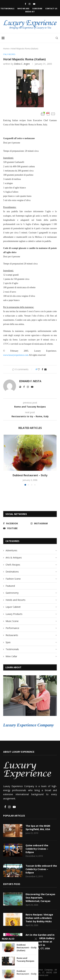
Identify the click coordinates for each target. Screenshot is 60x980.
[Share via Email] (45, 369)
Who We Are (23, 8)
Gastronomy (12, 593)
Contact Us (51, 8)
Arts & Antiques (14, 558)
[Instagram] (30, 4)
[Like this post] (39, 369)
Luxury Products (14, 614)
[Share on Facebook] (42, 369)
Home (6, 49)
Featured (10, 586)
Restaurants (12, 635)
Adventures (11, 550)
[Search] (57, 38)
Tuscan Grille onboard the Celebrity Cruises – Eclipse (41, 869)
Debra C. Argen (22, 64)
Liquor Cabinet (13, 607)
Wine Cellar (11, 656)
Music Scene (12, 621)
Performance (12, 628)
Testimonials (7, 8)
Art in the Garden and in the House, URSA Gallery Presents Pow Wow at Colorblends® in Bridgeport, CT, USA (40, 942)
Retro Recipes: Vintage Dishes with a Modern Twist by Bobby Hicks (39, 918)
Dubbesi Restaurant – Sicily (30, 475)
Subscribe (37, 8)
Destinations (12, 572)
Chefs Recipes (13, 565)
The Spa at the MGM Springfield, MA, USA (38, 827)
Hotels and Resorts (16, 600)
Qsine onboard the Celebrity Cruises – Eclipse (37, 849)
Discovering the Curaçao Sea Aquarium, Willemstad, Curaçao (40, 898)
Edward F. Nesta (30, 381)
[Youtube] (34, 4)
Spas (8, 642)
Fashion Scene (13, 579)
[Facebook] (25, 4)
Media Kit (30, 12)
